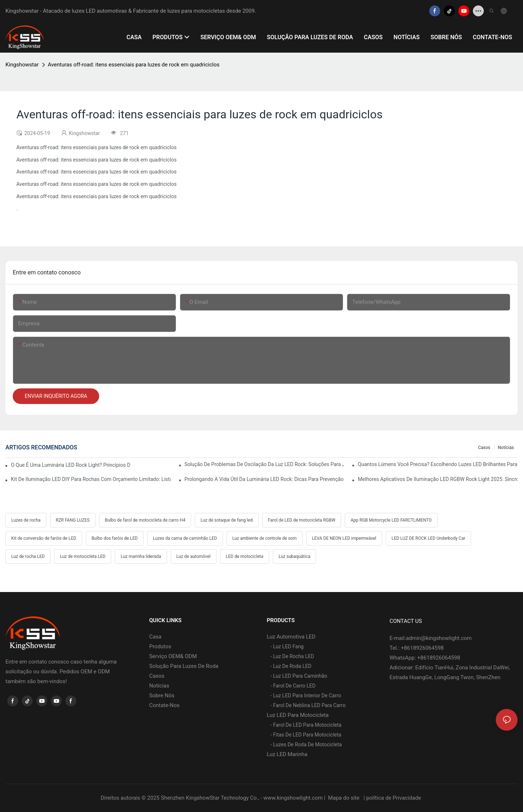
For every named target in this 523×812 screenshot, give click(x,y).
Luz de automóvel (194, 556)
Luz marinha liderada (141, 556)
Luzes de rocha (26, 520)
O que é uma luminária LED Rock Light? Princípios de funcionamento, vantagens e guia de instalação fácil (71, 465)
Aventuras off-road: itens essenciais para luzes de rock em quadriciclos (134, 65)
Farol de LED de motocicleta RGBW (302, 520)
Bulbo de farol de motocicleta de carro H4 (145, 520)
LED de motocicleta (245, 556)
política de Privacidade (394, 798)
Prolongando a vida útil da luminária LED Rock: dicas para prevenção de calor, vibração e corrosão (264, 479)
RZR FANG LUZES (73, 520)
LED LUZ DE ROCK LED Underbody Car (428, 538)
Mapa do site (344, 798)
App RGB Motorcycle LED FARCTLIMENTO (391, 520)
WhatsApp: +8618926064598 (425, 658)
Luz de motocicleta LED (83, 556)
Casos (484, 448)
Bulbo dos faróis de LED (115, 538)
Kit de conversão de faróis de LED (44, 538)
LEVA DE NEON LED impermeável (344, 538)
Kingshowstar (22, 65)
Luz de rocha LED (28, 556)
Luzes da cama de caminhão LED (185, 538)
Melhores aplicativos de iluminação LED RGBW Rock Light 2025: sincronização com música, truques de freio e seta (438, 479)
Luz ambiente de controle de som (265, 538)
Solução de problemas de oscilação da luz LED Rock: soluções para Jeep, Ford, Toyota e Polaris (264, 464)
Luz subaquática (294, 556)
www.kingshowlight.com (294, 798)
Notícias (506, 448)
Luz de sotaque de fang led (226, 520)
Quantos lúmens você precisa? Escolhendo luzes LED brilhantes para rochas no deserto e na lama (438, 464)
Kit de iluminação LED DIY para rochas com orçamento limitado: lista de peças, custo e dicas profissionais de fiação (91, 479)
